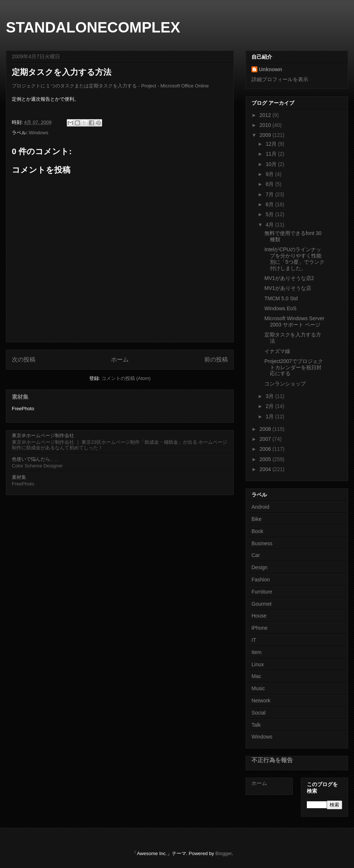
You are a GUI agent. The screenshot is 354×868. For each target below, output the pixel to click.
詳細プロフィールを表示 (280, 79)
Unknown (270, 69)
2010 (266, 125)
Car (256, 555)
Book (257, 531)
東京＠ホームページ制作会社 (43, 435)
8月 (270, 184)
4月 (270, 225)
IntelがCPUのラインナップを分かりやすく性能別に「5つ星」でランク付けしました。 (294, 259)
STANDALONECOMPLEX (93, 27)
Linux (258, 664)
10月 (272, 164)
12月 (272, 144)
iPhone (260, 628)
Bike (256, 519)
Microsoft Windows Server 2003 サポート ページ (294, 321)
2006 (266, 449)
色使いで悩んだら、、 (36, 459)
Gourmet (261, 604)
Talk (256, 725)
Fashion (261, 580)
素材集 (20, 397)
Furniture (262, 592)
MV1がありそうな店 (288, 288)
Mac (256, 676)
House (259, 616)
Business (262, 543)
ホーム (120, 359)
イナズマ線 (277, 351)
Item (256, 652)
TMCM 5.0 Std (281, 298)
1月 (270, 416)
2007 (266, 439)
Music (258, 688)
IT (254, 640)
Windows (39, 133)
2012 (266, 115)
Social (258, 713)
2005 (266, 459)
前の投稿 (216, 359)
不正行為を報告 (272, 760)
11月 (272, 154)
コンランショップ (285, 384)
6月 (270, 204)
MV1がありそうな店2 (289, 278)
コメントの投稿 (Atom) (126, 378)
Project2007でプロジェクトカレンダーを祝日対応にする (294, 367)
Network (261, 701)
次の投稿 (24, 359)
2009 (266, 135)
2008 (266, 429)
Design (260, 567)
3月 (270, 396)
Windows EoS (280, 308)
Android (260, 507)
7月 (270, 194)
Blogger (223, 853)
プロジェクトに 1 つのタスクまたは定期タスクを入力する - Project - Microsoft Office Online (110, 86)
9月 (270, 174)
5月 (270, 214)
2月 (270, 406)
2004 (266, 469)
